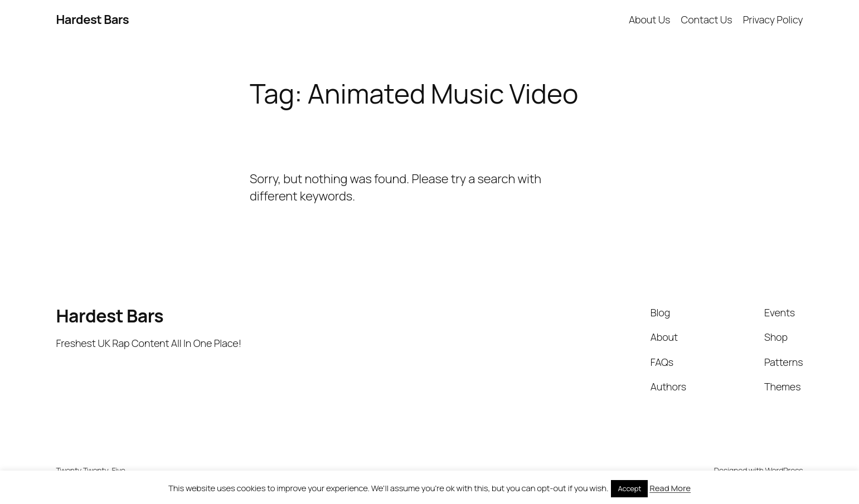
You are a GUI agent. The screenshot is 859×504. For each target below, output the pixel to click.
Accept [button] (629, 488)
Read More (670, 488)
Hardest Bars (93, 19)
